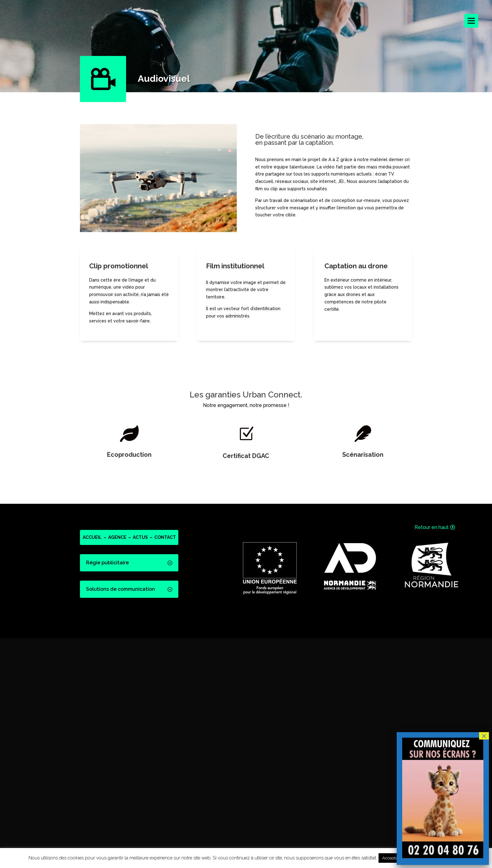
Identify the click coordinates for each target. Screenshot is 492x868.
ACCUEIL (92, 537)
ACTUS (140, 537)
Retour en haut (432, 527)
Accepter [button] (391, 858)
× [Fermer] (484, 736)
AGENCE (117, 537)
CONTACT (165, 537)
